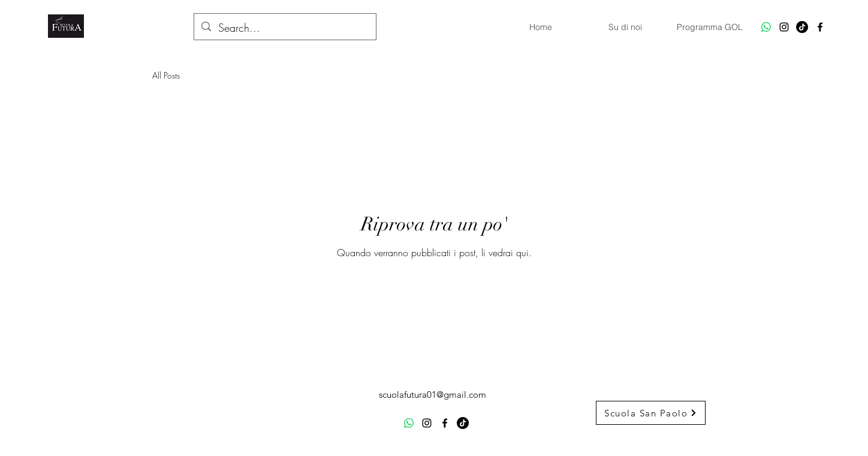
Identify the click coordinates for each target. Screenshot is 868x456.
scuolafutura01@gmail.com (433, 394)
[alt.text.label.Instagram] (784, 27)
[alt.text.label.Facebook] (820, 27)
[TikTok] (802, 27)
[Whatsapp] (766, 27)
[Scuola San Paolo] (651, 413)
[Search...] (284, 28)
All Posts (166, 75)
